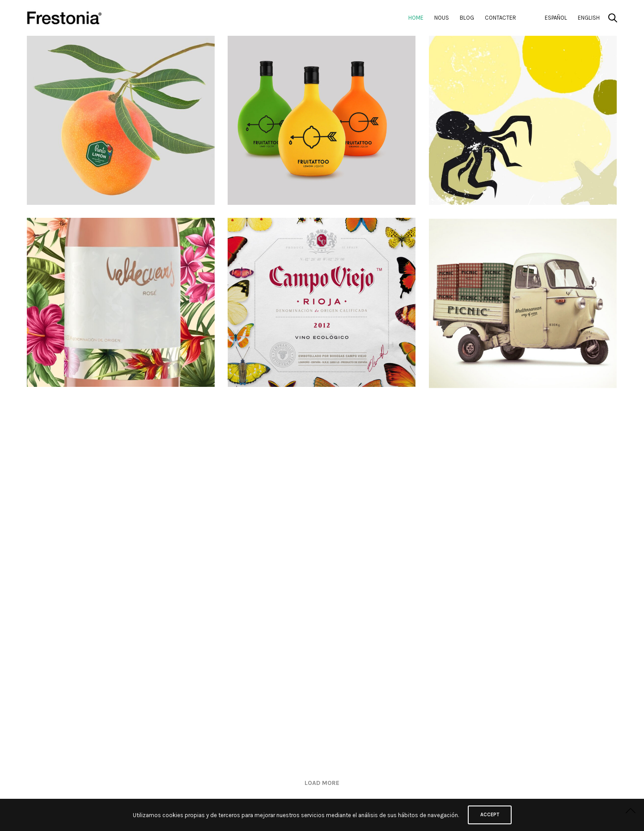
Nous (442, 18)
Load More (322, 783)
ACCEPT (490, 815)
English (589, 18)
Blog (467, 18)
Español (556, 18)
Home (416, 18)
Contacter (500, 18)
